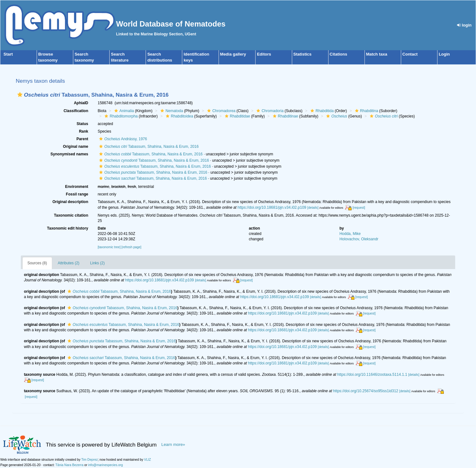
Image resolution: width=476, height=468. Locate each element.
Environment (77, 187)
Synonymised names (69, 154)
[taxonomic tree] (109, 247)
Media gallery (233, 54)
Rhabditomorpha (120, 116)
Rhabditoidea (179, 116)
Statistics (303, 54)
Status (83, 124)
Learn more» (173, 444)
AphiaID (81, 103)
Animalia (123, 111)
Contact (410, 54)
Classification (76, 111)
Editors (264, 54)
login (464, 25)
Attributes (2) (69, 263)
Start (8, 54)
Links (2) (97, 263)
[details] (313, 208)
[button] (20, 95)
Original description (70, 202)
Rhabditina (366, 111)
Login (444, 54)
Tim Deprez (89, 460)
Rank (84, 131)
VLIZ (148, 460)
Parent (82, 139)
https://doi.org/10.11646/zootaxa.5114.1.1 (372, 375)
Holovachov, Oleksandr (359, 239)
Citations (339, 54)
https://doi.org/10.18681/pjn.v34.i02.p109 (272, 207)
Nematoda (171, 111)
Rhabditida (321, 111)
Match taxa (377, 54)
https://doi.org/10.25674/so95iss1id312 (366, 391)
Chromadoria (269, 111)
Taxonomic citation (71, 215)
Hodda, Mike (350, 234)
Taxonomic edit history (68, 228)
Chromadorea (220, 111)
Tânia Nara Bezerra (69, 465)
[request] (359, 208)
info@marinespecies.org (105, 465)
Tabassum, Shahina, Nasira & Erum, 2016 (148, 147)
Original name (75, 147)
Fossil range (77, 194)
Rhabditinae (285, 116)
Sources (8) (37, 263)
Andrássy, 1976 (122, 139)
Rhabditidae (237, 116)
